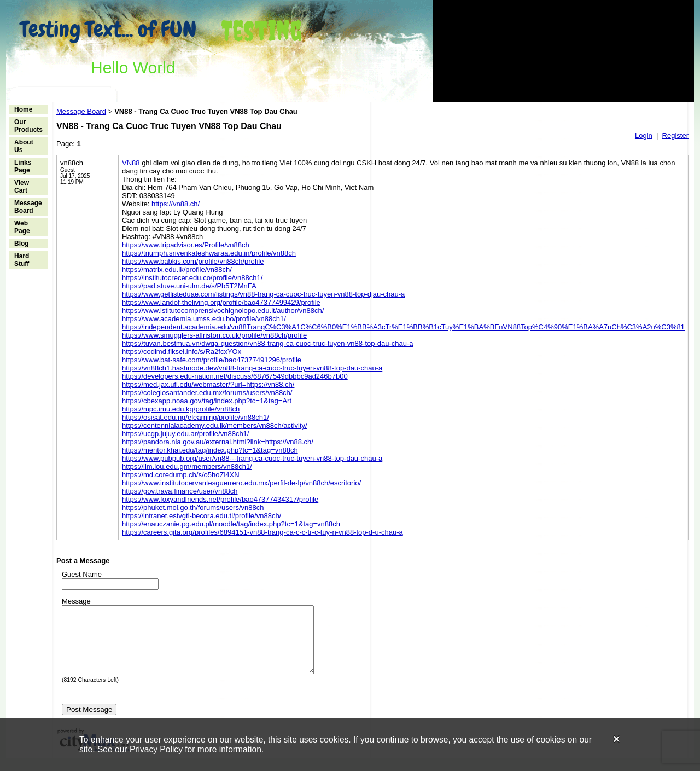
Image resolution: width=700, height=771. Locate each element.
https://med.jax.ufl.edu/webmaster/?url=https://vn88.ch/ (208, 384)
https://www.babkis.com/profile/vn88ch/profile (193, 261)
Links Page (23, 166)
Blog (22, 244)
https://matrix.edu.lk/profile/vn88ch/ (177, 269)
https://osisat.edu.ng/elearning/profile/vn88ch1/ (196, 417)
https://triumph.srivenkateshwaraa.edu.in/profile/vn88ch (209, 253)
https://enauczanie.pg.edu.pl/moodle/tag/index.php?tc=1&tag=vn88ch (231, 524)
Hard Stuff (22, 260)
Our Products (28, 126)
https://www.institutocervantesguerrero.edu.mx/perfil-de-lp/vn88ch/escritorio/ (241, 483)
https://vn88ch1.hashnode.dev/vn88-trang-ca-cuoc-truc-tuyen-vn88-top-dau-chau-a (252, 368)
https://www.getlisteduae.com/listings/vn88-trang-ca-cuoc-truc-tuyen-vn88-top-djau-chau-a (263, 294)
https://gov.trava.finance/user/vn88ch (180, 491)
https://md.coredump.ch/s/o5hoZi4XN (181, 475)
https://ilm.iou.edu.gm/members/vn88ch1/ (187, 466)
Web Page (22, 227)
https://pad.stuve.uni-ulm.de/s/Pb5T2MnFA (189, 286)
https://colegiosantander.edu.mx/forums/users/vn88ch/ (207, 393)
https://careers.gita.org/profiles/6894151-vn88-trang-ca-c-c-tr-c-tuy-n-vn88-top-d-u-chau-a (262, 532)
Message (76, 601)
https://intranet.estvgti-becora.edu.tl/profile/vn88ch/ (202, 516)
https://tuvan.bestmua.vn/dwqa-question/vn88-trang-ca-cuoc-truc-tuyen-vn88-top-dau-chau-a (268, 343)
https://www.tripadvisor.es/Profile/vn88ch (186, 245)
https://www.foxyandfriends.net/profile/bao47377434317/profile (220, 499)
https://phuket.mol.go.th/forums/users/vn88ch (193, 508)
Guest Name (82, 574)
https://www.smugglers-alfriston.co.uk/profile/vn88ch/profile (214, 335)
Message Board (28, 207)
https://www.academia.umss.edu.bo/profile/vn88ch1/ (204, 319)
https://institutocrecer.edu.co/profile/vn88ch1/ (192, 278)
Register (675, 135)
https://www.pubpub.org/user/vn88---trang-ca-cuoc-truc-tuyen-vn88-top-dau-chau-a (252, 458)
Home (23, 109)
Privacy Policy (156, 749)
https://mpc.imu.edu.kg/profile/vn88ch (181, 409)
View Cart (22, 187)
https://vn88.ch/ (176, 204)
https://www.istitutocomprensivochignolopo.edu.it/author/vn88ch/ (223, 311)
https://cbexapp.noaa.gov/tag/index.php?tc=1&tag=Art (207, 401)
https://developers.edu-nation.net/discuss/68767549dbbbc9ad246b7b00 (235, 376)
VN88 (131, 163)
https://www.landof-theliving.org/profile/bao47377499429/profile (221, 302)
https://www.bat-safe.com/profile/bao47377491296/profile (212, 360)
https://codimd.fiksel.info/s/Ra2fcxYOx (182, 352)
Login (644, 135)
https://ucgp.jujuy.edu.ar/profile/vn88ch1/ (185, 434)
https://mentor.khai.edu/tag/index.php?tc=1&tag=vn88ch (210, 450)
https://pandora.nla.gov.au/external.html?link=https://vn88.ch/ (218, 442)
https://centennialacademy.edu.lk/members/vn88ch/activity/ (215, 425)
